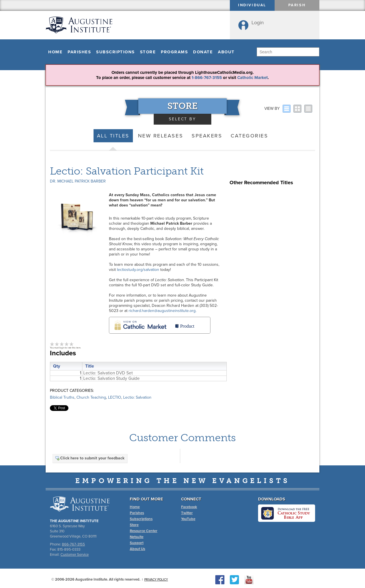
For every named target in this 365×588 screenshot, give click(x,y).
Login (258, 23)
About (226, 52)
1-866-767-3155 (207, 78)
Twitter (187, 513)
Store (148, 52)
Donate (203, 52)
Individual (252, 5)
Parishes (79, 52)
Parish (297, 5)
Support (137, 543)
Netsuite (137, 537)
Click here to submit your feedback (90, 458)
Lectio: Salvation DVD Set (108, 373)
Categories (249, 136)
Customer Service (75, 555)
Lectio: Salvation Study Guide (111, 378)
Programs (174, 52)
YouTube (188, 519)
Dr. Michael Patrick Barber (78, 181)
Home (55, 52)
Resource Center (144, 531)
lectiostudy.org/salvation (138, 270)
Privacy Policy (156, 580)
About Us (137, 549)
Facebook (189, 507)
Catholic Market (253, 78)
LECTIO (115, 397)
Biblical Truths (62, 397)
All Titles (113, 136)
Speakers (207, 136)
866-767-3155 (73, 544)
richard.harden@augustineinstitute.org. (163, 311)
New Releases (161, 136)
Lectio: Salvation (137, 397)
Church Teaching (91, 397)
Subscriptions (115, 52)
